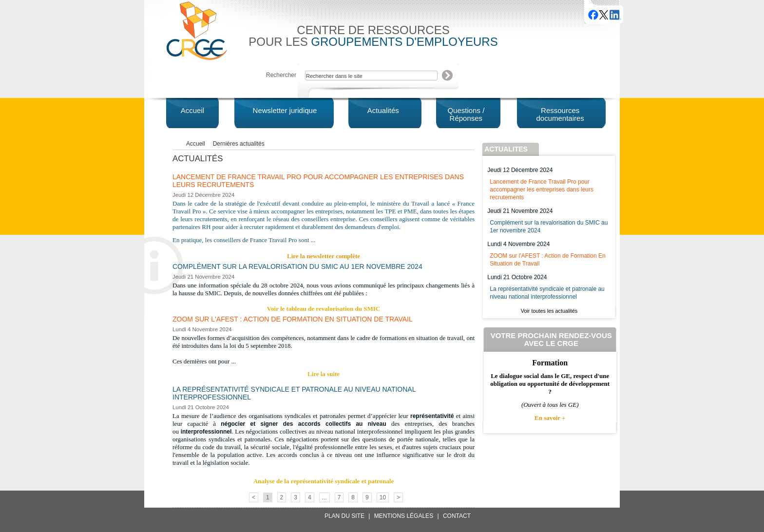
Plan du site (344, 516)
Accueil (196, 144)
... (325, 497)
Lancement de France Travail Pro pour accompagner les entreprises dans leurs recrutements (542, 190)
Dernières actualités (239, 144)
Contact (457, 516)
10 (383, 497)
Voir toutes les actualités (549, 311)
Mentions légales (404, 516)
